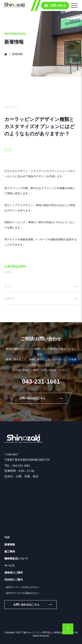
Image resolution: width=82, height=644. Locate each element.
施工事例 (10, 552)
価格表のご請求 (14, 573)
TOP (7, 538)
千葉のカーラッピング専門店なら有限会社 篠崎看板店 (48, 632)
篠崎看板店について (16, 559)
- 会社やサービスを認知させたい (22, 593)
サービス (10, 566)
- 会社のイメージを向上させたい (22, 587)
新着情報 (10, 545)
